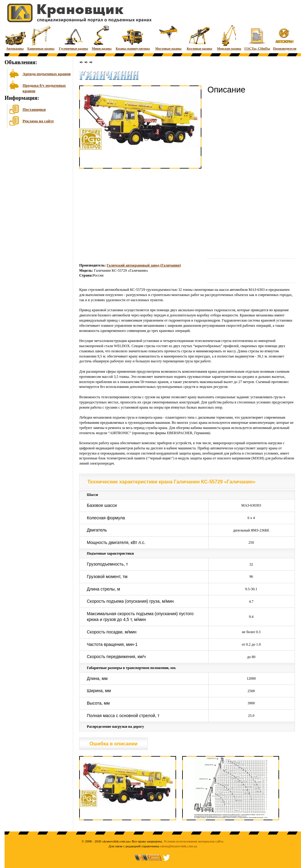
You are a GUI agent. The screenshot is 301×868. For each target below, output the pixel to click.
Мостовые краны (168, 37)
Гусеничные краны (73, 37)
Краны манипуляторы (133, 37)
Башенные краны (41, 37)
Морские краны (229, 37)
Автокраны (15, 37)
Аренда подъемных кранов (47, 74)
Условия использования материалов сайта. (194, 841)
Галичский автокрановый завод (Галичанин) (144, 265)
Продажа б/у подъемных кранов (44, 87)
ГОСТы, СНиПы (257, 37)
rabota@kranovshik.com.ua (179, 846)
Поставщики (34, 109)
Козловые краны (200, 37)
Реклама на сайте (38, 121)
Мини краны (102, 37)
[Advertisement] (35, 176)
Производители (285, 37)
